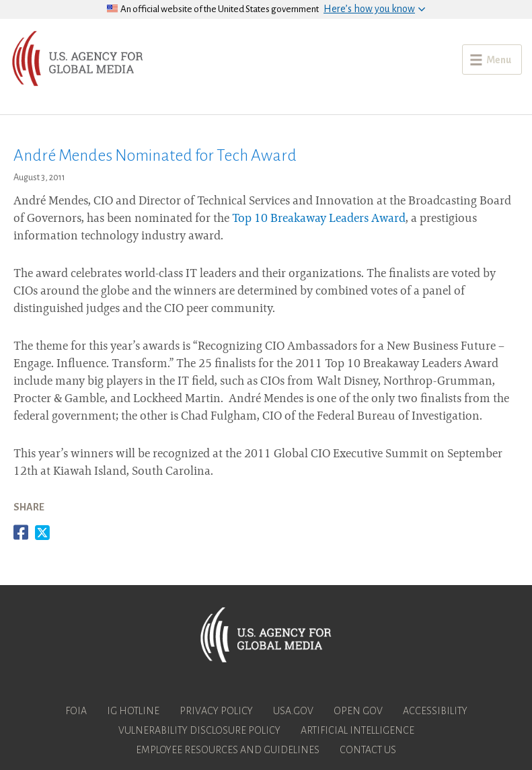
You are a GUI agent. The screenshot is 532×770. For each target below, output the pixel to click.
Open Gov (358, 711)
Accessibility (435, 711)
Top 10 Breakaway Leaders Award (319, 219)
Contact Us (368, 750)
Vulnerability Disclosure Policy (199, 730)
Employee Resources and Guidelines (228, 750)
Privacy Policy (216, 711)
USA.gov (293, 711)
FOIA (76, 711)
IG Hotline (133, 711)
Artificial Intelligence (357, 730)
